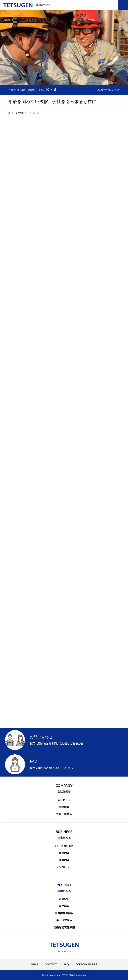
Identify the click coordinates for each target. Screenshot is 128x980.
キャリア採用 (64, 920)
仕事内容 (64, 860)
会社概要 (64, 807)
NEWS (34, 964)
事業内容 (64, 853)
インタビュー (64, 867)
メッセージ (64, 800)
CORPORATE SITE (86, 964)
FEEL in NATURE (64, 846)
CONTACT (51, 964)
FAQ (66, 964)
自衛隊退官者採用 (64, 927)
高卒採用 (64, 906)
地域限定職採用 (64, 913)
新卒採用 (64, 899)
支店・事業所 (64, 814)
